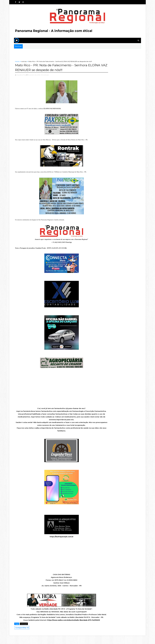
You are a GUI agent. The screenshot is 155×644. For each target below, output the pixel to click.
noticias (24, 61)
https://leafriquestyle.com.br (57, 539)
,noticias (46, 75)
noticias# (24, 632)
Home (18, 61)
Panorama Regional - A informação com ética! (54, 31)
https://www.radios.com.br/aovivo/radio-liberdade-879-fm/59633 (69, 628)
